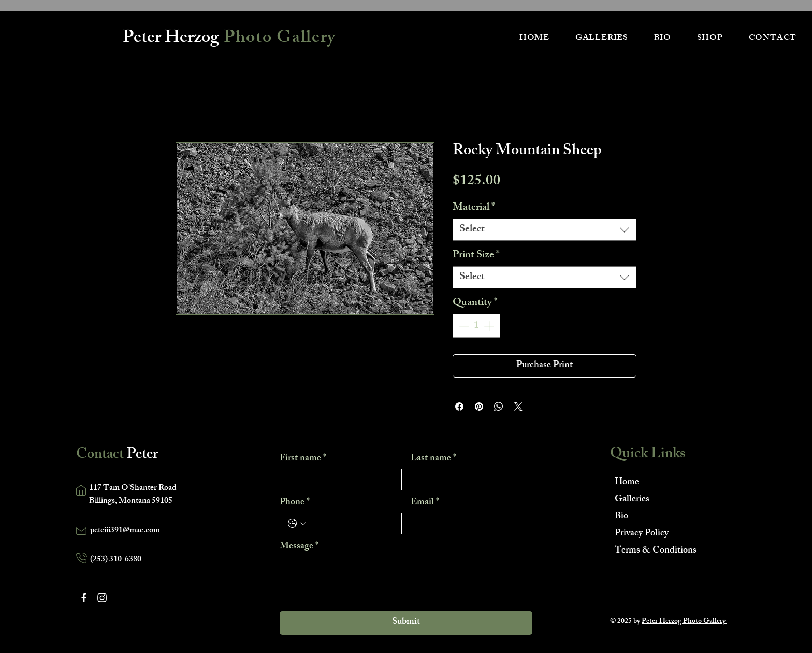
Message (299, 547)
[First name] (338, 480)
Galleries (632, 500)
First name (303, 459)
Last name (433, 459)
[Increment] (490, 326)
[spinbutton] (476, 326)
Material (474, 208)
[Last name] (469, 480)
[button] (602, 39)
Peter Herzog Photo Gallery (684, 622)
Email (425, 503)
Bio (621, 517)
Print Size (476, 256)
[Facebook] (84, 598)
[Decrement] (463, 326)
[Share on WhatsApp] (499, 407)
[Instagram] (102, 598)
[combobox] (545, 230)
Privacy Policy (642, 534)
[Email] (469, 524)
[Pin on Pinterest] (479, 407)
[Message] (406, 581)
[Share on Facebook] (459, 407)
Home (627, 483)
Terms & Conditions (651, 551)
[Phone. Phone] (351, 524)
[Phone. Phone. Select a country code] (297, 524)
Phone (295, 503)
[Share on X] (518, 407)
